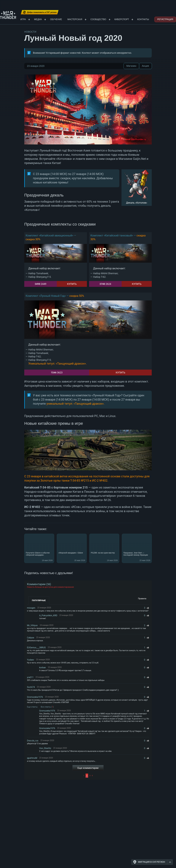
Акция (145, 66)
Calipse (31, 638)
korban (43, 668)
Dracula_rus (33, 741)
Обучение (56, 19)
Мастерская (75, 19)
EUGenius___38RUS (36, 648)
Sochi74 (31, 687)
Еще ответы (32, 707)
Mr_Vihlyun (32, 625)
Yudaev (31, 660)
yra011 (30, 677)
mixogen (31, 608)
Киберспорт (122, 19)
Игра (23, 19)
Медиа (38, 19)
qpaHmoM (32, 758)
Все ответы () (47, 707)
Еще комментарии (88, 768)
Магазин (131, 66)
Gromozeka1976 (35, 697)
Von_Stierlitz (45, 748)
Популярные (39, 600)
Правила (142, 599)
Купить (72, 284)
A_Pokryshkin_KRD (48, 615)
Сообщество (98, 19)
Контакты (143, 19)
